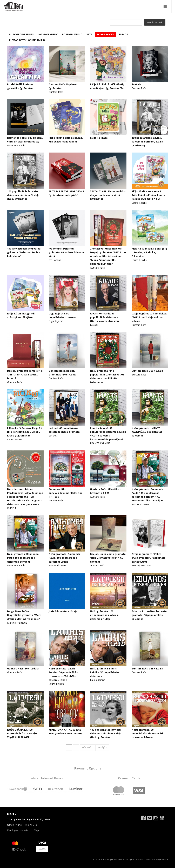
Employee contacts (18, 830)
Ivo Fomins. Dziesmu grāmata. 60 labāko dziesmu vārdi (66, 252)
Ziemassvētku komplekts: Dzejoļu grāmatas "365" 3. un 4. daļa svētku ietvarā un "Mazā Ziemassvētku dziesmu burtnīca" (108, 256)
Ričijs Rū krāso (99, 138)
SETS (89, 34)
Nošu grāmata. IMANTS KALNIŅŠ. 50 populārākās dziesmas (147, 432)
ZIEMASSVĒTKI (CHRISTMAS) (27, 40)
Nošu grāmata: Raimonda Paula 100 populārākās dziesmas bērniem (23, 558)
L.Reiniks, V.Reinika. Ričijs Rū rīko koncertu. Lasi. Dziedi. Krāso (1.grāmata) (25, 432)
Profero (164, 860)
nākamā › (87, 748)
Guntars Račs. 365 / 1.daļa (147, 669)
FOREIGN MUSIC (72, 34)
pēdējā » (102, 748)
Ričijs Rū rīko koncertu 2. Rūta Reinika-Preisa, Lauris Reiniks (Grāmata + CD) (148, 195)
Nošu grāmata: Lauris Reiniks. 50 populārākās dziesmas (105, 672)
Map (36, 830)
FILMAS (123, 34)
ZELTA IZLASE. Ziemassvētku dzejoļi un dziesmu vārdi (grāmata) (108, 195)
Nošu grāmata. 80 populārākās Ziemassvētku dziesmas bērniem (148, 734)
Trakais (136, 84)
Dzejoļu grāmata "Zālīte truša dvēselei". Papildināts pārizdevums (149, 558)
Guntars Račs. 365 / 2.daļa (23, 669)
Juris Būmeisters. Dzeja (63, 611)
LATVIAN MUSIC (48, 34)
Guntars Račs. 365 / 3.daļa (147, 371)
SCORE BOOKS (106, 34)
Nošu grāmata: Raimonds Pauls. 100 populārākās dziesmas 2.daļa (64, 558)
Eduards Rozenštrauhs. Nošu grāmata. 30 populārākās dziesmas (149, 615)
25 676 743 (31, 825)
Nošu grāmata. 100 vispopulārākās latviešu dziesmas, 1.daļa (105, 615)
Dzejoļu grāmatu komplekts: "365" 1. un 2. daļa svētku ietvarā (149, 317)
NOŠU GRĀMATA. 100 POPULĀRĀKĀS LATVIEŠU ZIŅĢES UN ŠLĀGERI (22, 734)
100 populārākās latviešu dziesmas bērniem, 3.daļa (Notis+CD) (147, 142)
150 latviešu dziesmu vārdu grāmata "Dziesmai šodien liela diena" (24, 252)
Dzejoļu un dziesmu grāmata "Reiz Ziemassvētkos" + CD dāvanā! (108, 558)
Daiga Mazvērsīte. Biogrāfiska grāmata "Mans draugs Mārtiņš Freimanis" (24, 615)
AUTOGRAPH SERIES (21, 34)
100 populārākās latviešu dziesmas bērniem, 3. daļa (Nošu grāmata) (23, 195)
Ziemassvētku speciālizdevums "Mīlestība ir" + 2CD (66, 493)
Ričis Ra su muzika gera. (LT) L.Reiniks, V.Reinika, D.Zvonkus (149, 252)
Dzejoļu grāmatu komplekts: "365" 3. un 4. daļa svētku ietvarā (25, 375)
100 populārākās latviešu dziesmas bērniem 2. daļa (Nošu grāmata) (106, 734)
